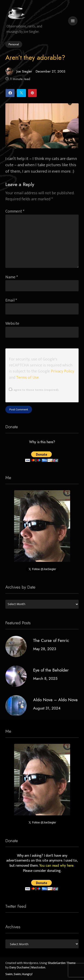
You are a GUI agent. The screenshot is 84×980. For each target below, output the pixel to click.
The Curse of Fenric (51, 640)
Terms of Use (27, 377)
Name (12, 277)
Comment (15, 211)
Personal (14, 44)
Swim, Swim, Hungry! (19, 974)
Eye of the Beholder (51, 670)
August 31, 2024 (47, 708)
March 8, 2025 (45, 678)
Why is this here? (42, 442)
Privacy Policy (62, 371)
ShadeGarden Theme (62, 963)
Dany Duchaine (19, 968)
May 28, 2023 (45, 649)
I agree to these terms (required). (34, 390)
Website (12, 324)
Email (11, 300)
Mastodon (38, 968)
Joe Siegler (19, 71)
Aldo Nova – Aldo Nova (55, 700)
